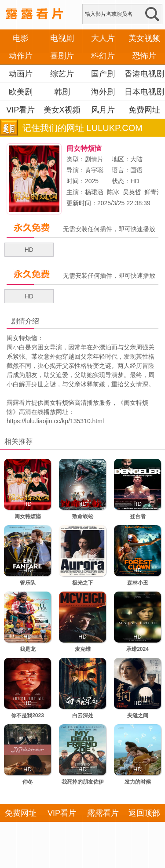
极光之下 (83, 583)
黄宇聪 (94, 170)
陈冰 (113, 192)
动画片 (21, 74)
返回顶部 (144, 813)
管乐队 (28, 583)
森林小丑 (138, 583)
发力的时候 (138, 782)
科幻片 (103, 56)
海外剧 (103, 92)
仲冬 (28, 782)
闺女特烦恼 (28, 516)
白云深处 (83, 715)
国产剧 (103, 74)
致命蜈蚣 (83, 516)
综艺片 (62, 74)
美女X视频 (62, 110)
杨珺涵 (94, 192)
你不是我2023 (27, 715)
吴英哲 (132, 192)
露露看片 (19, 403)
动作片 (21, 56)
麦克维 (83, 649)
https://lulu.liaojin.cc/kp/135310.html (55, 421)
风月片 (103, 110)
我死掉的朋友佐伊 (83, 782)
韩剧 (62, 92)
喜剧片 (62, 56)
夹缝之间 (138, 715)
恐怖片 (144, 56)
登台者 (138, 516)
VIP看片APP (20, 119)
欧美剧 (21, 92)
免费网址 (144, 110)
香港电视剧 (144, 74)
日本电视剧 (144, 92)
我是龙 (28, 649)
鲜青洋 (154, 192)
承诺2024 (137, 649)
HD (29, 250)
